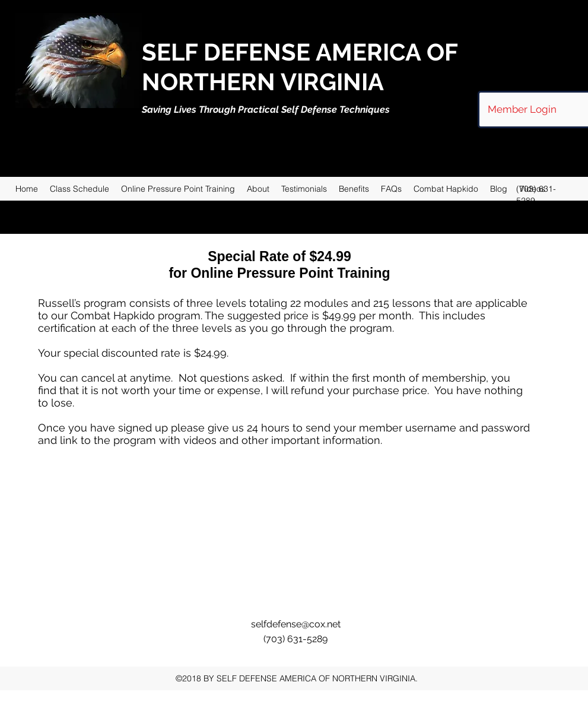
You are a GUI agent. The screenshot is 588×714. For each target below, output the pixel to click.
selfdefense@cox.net (296, 624)
